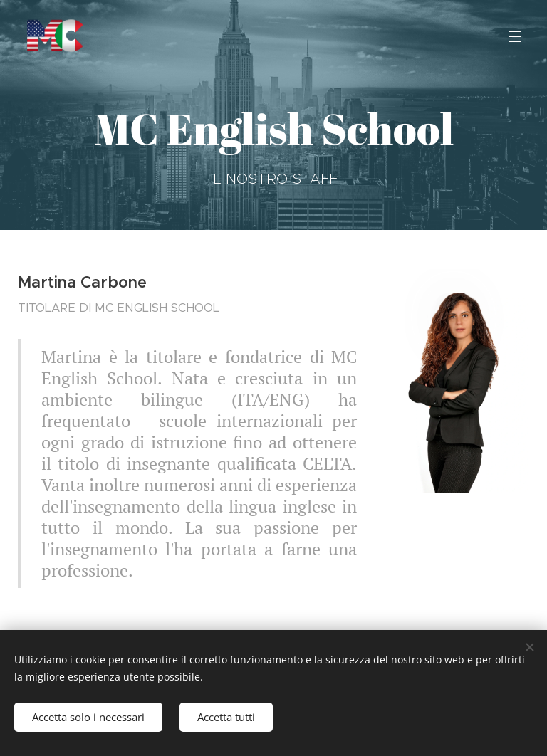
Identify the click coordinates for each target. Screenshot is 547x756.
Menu (515, 36)
